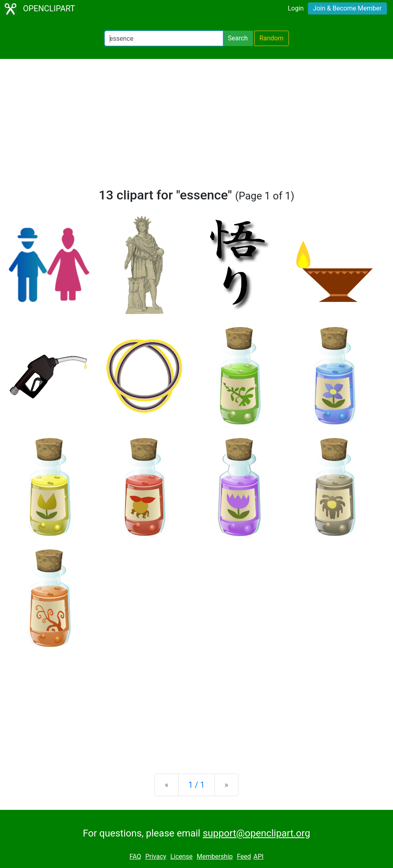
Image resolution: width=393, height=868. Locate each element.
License (181, 856)
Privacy (156, 856)
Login (296, 8)
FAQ (135, 856)
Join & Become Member (347, 8)
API (258, 856)
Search (238, 38)
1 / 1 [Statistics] (197, 785)
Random (272, 38)
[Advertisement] (196, 127)
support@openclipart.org (256, 833)
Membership (214, 856)
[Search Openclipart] (164, 38)
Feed (244, 856)
